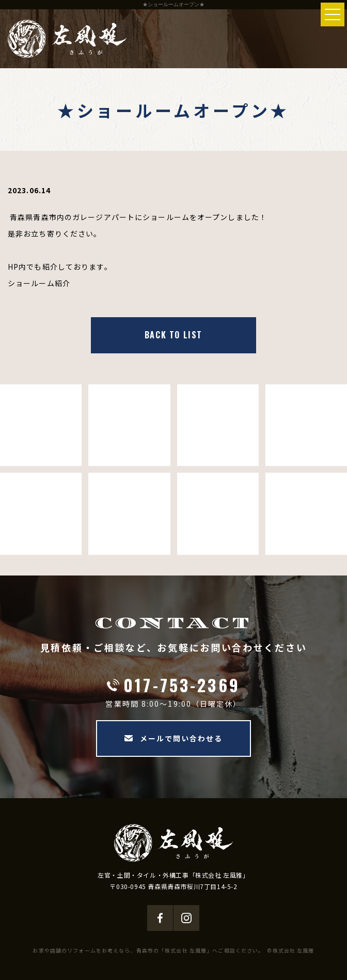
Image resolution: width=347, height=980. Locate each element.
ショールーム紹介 (39, 283)
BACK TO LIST (174, 335)
